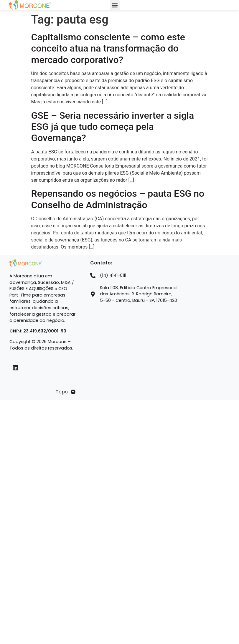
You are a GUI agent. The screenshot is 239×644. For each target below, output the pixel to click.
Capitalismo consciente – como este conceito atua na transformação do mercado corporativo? (108, 48)
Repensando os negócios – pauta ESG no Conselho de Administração (118, 199)
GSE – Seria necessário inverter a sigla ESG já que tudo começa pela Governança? (113, 127)
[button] (115, 5)
